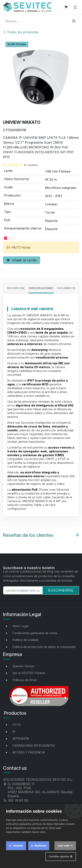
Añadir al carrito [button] (22, 260)
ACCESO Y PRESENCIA (29, 752)
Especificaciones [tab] (41, 288)
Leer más (64, 846)
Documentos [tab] (66, 288)
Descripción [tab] (16, 288)
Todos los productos (21, 32)
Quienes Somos (23, 666)
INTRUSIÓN (21, 739)
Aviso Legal (20, 626)
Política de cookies (26, 640)
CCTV (17, 725)
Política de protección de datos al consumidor (44, 647)
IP (14, 732)
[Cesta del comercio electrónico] (66, 7)
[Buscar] (74, 21)
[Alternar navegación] (75, 7)
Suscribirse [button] (61, 590)
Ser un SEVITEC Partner (29, 673)
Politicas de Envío (25, 680)
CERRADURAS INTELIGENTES (34, 746)
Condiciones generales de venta (35, 633)
